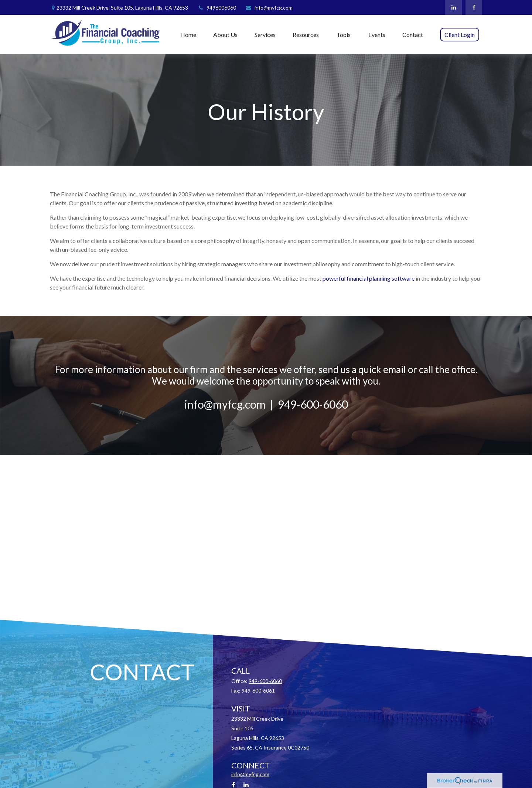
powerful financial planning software (369, 278)
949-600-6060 (265, 681)
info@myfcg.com (269, 8)
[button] (188, 34)
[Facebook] (474, 7)
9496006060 (217, 8)
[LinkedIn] (453, 7)
